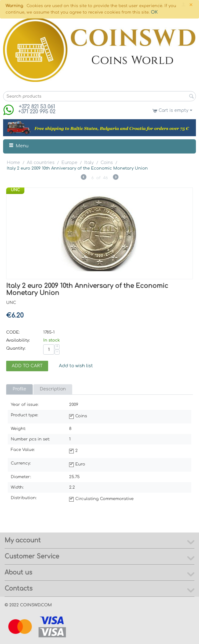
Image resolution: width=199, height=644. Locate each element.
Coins (107, 163)
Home (13, 163)
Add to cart (27, 366)
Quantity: (16, 348)
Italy (89, 163)
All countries (41, 163)
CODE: (13, 332)
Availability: (18, 340)
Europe (69, 163)
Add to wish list (76, 366)
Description (53, 389)
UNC (15, 190)
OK (154, 12)
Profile (19, 389)
